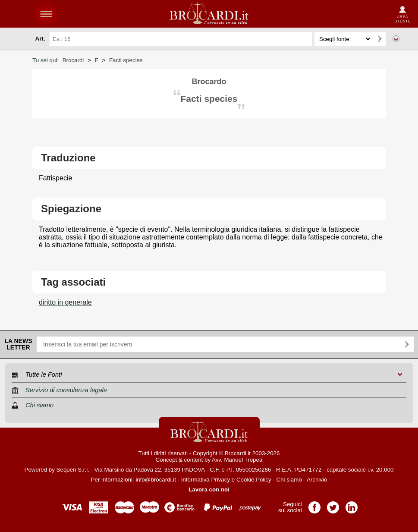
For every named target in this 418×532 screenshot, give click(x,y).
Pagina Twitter (333, 505)
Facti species (126, 60)
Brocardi (73, 60)
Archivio (317, 480)
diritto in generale (65, 302)
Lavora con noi (209, 490)
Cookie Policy (254, 480)
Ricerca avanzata (396, 39)
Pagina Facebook (314, 505)
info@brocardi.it (156, 480)
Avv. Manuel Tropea (237, 460)
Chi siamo (289, 480)
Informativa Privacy (206, 480)
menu (46, 14)
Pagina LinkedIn (352, 505)
